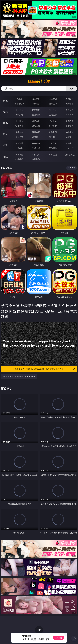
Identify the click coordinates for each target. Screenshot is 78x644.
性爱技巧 (70, 148)
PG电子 (19, 99)
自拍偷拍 (36, 110)
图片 (5, 134)
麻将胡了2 (19, 104)
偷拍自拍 (36, 121)
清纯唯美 (36, 137)
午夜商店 (36, 154)
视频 (5, 112)
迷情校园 (19, 148)
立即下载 (58, 638)
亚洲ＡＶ (19, 110)
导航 (5, 157)
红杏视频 (19, 159)
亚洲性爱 (19, 121)
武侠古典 (70, 143)
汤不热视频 (70, 154)
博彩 (5, 101)
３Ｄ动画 (70, 110)
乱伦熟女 (53, 126)
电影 (5, 123)
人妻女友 (53, 143)
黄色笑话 (53, 148)
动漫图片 (70, 132)
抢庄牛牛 (70, 104)
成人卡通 (53, 121)
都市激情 (19, 143)
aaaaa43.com (39, 81)
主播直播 (53, 115)
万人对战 (53, 99)
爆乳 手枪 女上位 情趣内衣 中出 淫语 (19, 376)
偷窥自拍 (19, 132)
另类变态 (70, 126)
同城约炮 (19, 154)
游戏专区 (70, 99)
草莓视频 (53, 154)
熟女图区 (53, 137)
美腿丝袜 (19, 137)
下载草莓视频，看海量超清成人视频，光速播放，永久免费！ (44, 369)
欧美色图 (53, 132)
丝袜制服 (36, 115)
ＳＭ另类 (70, 115)
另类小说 (36, 148)
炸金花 (36, 104)
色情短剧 (36, 159)
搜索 (71, 88)
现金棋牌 (53, 104)
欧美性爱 (70, 121)
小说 (5, 145)
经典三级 (36, 126)
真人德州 (36, 99)
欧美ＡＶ (53, 110)
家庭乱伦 (36, 143)
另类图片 (70, 137)
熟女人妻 (19, 115)
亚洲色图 (36, 132)
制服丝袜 (19, 126)
